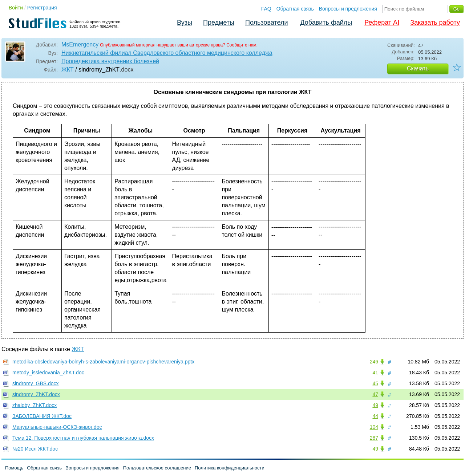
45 (375, 383)
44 (375, 416)
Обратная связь (295, 9)
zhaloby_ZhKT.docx (35, 405)
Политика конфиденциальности (230, 468)
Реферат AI (382, 23)
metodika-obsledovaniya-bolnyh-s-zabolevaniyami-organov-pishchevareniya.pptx (103, 362)
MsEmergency (80, 44)
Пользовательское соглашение (157, 468)
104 (374, 427)
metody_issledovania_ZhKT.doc (48, 373)
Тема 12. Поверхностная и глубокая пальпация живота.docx (83, 438)
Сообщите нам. (242, 45)
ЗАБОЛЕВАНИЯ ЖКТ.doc (42, 416)
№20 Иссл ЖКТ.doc (35, 449)
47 (375, 394)
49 (375, 405)
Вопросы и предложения (348, 9)
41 (375, 373)
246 (374, 362)
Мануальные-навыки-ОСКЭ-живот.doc (57, 427)
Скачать (418, 68)
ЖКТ (68, 70)
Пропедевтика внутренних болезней (110, 61)
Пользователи (266, 23)
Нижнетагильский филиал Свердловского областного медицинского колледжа (167, 53)
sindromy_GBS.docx (36, 383)
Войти (16, 8)
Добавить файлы (326, 23)
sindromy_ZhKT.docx (36, 394)
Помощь (14, 468)
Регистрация (42, 8)
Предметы (219, 23)
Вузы (185, 23)
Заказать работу (435, 23)
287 (374, 438)
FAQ (266, 9)
